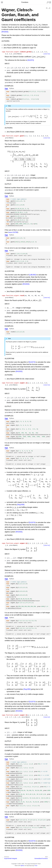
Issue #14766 (13, 232)
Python (12, 88)
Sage (6, 88)
